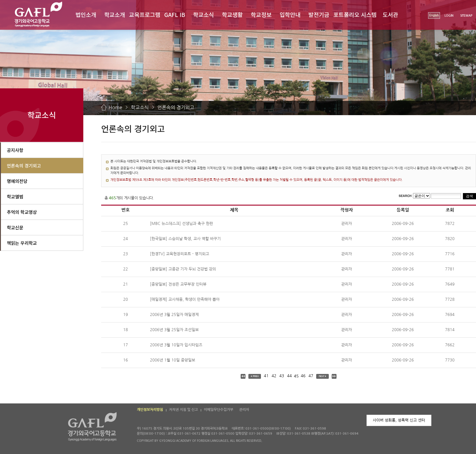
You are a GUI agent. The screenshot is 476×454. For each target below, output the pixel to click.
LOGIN (449, 16)
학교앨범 (15, 197)
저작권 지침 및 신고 (183, 410)
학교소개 (115, 14)
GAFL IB (175, 14)
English (434, 15)
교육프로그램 (145, 14)
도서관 (390, 14)
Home (115, 107)
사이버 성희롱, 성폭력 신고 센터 (399, 420)
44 (289, 376)
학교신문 (15, 227)
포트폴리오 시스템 (355, 14)
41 (266, 376)
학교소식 (203, 14)
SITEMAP (466, 16)
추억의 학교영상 (22, 212)
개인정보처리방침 (150, 410)
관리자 (244, 410)
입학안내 (290, 14)
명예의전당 (17, 181)
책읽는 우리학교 (22, 243)
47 (311, 376)
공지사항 (15, 150)
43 (282, 376)
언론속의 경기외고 (176, 107)
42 (274, 376)
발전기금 (319, 14)
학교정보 (261, 14)
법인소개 (86, 14)
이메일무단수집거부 (219, 410)
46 (303, 376)
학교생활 (232, 14)
